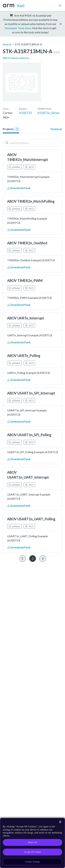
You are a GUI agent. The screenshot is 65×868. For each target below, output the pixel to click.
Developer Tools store (18, 28)
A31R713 (25, 113)
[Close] (60, 822)
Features (57, 129)
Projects (11, 129)
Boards (7, 44)
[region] (32, 843)
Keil (21, 5)
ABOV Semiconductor (16, 58)
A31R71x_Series (49, 113)
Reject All (32, 842)
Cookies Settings (32, 862)
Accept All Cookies (32, 852)
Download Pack (19, 188)
